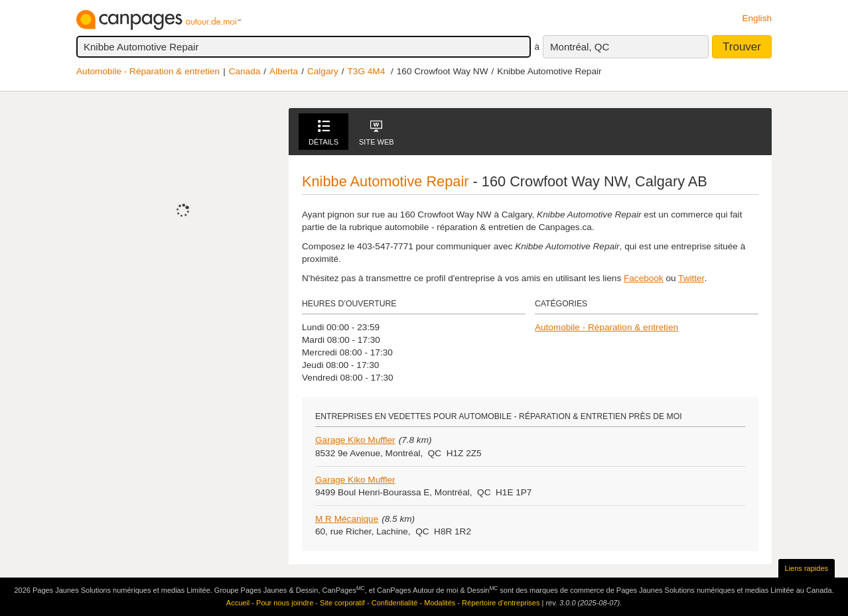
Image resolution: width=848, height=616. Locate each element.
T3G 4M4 (367, 71)
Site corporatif (342, 603)
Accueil (238, 603)
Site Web (377, 133)
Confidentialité (395, 603)
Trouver (742, 47)
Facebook (644, 278)
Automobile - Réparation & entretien (148, 71)
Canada (245, 71)
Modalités (440, 603)
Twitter (691, 278)
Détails (323, 133)
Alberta (284, 71)
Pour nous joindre (285, 603)
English (757, 18)
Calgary (323, 71)
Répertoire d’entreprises (501, 603)
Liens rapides (807, 568)
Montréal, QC (580, 47)
